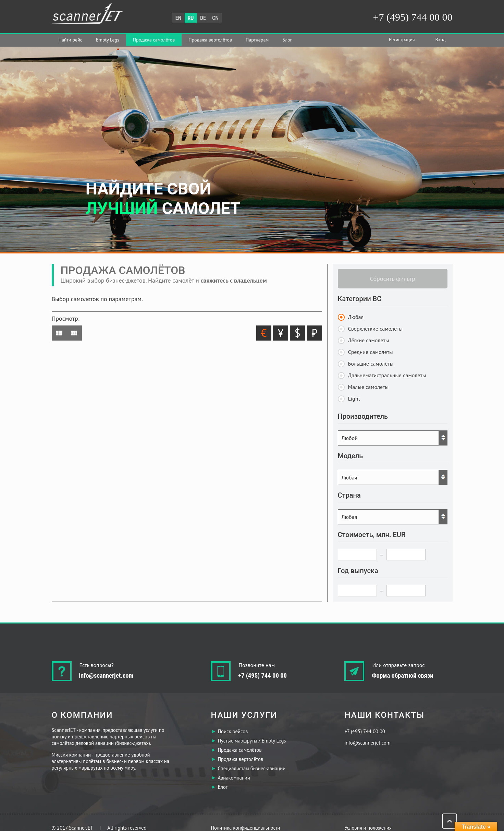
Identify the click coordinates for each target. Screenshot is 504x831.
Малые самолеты (368, 387)
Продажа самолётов (154, 40)
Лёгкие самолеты (369, 340)
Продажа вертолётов (210, 40)
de (203, 18)
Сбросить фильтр (392, 279)
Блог (287, 40)
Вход (440, 39)
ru (191, 18)
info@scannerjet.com (106, 676)
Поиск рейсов (233, 731)
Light (354, 399)
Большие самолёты (371, 364)
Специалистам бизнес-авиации (251, 768)
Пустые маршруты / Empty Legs (252, 741)
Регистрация (402, 39)
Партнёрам (257, 40)
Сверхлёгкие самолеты (376, 329)
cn (215, 18)
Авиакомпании (234, 778)
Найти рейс (71, 40)
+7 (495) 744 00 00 (413, 17)
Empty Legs (108, 40)
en (179, 18)
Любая (356, 317)
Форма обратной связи (402, 676)
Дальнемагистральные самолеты (387, 375)
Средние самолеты (371, 352)
